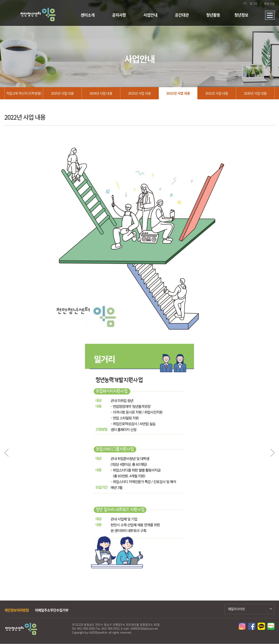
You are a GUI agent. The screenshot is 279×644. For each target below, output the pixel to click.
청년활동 (213, 15)
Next (272, 453)
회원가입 (269, 3)
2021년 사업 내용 (217, 93)
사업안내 (150, 15)
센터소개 (88, 15)
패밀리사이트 (236, 609)
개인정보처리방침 (17, 610)
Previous (7, 453)
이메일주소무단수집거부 (52, 610)
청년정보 (241, 15)
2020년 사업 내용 (255, 93)
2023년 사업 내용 (140, 93)
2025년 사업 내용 (62, 93)
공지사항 (119, 15)
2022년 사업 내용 (178, 93)
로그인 (254, 3)
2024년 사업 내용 (101, 93)
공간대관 (182, 15)
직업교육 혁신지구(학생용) (24, 93)
